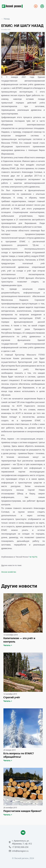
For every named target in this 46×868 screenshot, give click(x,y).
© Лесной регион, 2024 (23, 858)
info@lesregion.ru (20, 851)
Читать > (8, 645)
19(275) (34, 557)
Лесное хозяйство (9, 572)
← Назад (5, 19)
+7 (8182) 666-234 (20, 847)
